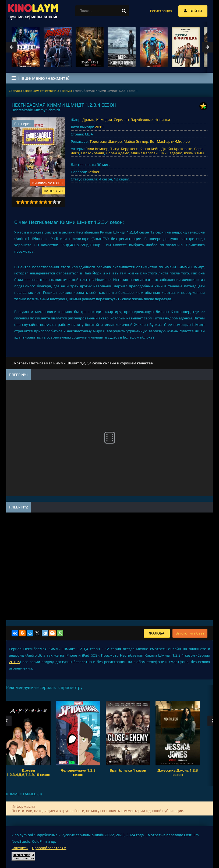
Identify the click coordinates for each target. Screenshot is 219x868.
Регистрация (161, 11)
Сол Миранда (93, 153)
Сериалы (121, 120)
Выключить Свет (190, 633)
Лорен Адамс (117, 153)
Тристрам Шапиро (106, 141)
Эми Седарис (171, 153)
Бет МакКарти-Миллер (170, 141)
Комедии (104, 120)
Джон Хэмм (194, 153)
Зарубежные (142, 120)
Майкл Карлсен (144, 153)
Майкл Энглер (136, 141)
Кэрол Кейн (150, 149)
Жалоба (157, 633)
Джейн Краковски (177, 149)
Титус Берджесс (124, 149)
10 (59, 202)
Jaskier (93, 172)
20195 (14, 662)
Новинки (162, 120)
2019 (99, 127)
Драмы (88, 120)
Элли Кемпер (97, 149)
